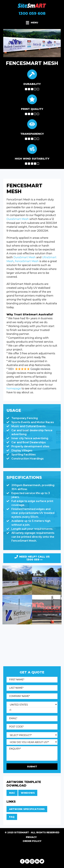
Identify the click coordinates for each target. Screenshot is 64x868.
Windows (28, 793)
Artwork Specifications (27, 809)
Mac (12, 793)
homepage (14, 388)
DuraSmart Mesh (18, 219)
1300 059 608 (32, 14)
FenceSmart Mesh (27, 261)
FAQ (12, 817)
